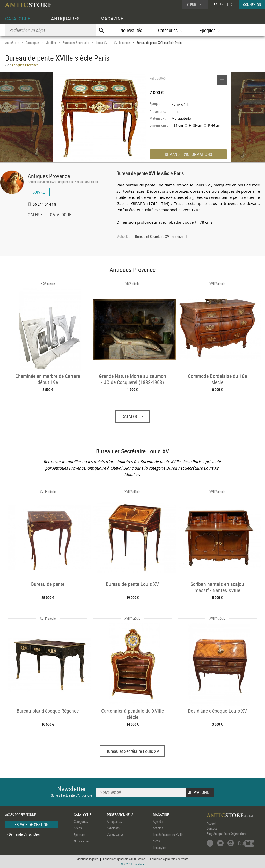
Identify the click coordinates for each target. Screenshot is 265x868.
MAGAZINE (112, 18)
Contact (212, 828)
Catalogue (32, 43)
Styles (78, 828)
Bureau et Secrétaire (76, 43)
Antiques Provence (49, 176)
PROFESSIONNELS (120, 815)
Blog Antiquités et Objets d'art (226, 834)
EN (222, 5)
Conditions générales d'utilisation (124, 859)
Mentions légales (87, 859)
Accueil (211, 823)
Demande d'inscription (25, 834)
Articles (158, 828)
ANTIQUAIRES (65, 18)
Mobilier (51, 43)
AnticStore (12, 43)
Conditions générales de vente (169, 859)
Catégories (81, 821)
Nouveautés (131, 30)
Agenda (158, 821)
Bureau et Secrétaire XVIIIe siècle (159, 237)
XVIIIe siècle (122, 43)
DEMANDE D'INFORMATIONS (188, 154)
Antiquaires (114, 821)
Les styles (160, 848)
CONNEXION (252, 5)
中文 (230, 5)
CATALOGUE (18, 18)
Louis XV (102, 43)
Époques (79, 835)
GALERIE (35, 215)
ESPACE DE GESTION (32, 825)
